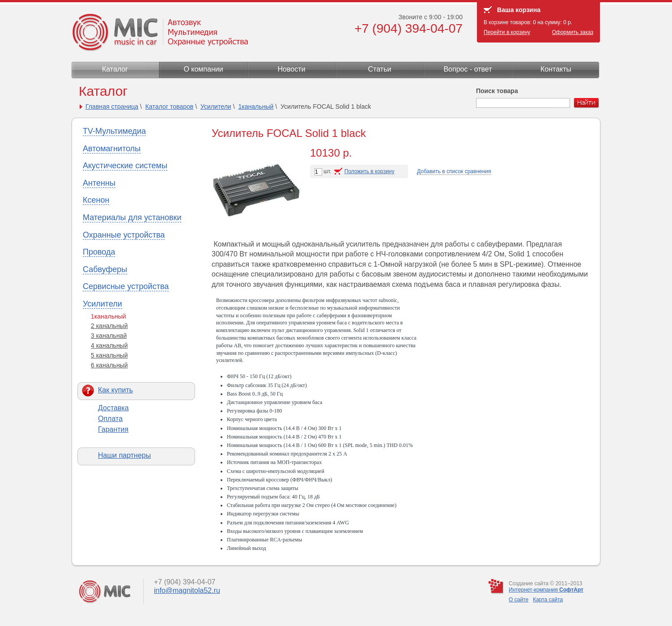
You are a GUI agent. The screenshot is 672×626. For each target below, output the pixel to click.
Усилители (216, 106)
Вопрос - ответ (468, 69)
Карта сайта (548, 600)
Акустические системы (125, 166)
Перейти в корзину (507, 32)
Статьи (380, 69)
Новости (292, 69)
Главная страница (112, 106)
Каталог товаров (170, 106)
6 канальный (109, 365)
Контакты (556, 69)
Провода (99, 252)
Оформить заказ (573, 32)
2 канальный (109, 326)
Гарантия (113, 429)
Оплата (110, 419)
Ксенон (96, 200)
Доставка (113, 408)
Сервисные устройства (126, 286)
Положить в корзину (370, 171)
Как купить (115, 390)
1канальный (256, 106)
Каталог (115, 69)
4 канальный (109, 345)
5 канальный (109, 355)
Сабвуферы (105, 269)
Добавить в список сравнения (454, 171)
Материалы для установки (132, 217)
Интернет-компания (546, 590)
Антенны (99, 183)
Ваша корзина (519, 10)
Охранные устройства (124, 235)
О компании (203, 69)
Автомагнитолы (112, 149)
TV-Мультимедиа (114, 131)
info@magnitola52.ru (187, 590)
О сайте (519, 600)
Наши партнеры (124, 455)
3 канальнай (109, 336)
